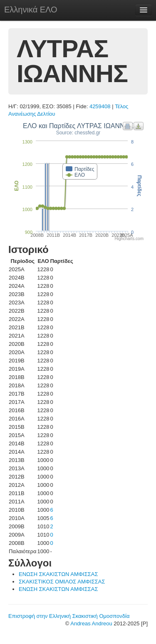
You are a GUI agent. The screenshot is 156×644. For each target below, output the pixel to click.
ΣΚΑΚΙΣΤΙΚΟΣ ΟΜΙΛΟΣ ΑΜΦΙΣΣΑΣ (62, 582)
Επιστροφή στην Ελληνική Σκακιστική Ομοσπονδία (69, 616)
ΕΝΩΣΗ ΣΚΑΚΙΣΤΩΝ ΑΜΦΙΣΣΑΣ (58, 574)
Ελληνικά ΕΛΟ (31, 10)
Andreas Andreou (91, 623)
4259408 (100, 106)
